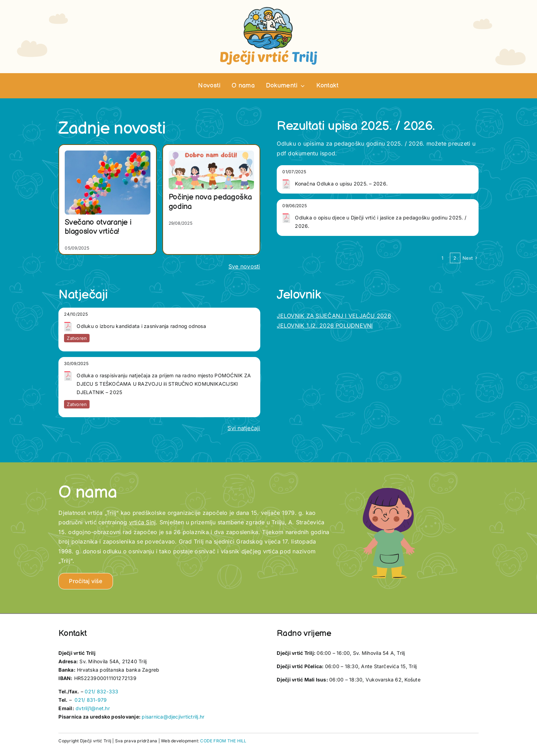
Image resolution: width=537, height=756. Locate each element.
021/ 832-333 (101, 691)
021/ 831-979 (91, 700)
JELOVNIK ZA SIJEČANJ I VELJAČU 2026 (334, 316)
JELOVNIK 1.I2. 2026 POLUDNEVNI (325, 325)
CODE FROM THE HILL (223, 741)
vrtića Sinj (143, 522)
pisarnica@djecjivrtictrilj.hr (173, 717)
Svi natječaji (244, 428)
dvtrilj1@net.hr (93, 708)
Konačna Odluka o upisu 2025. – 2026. (341, 184)
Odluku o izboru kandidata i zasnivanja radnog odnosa (141, 326)
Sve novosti (244, 266)
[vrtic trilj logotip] (269, 9)
